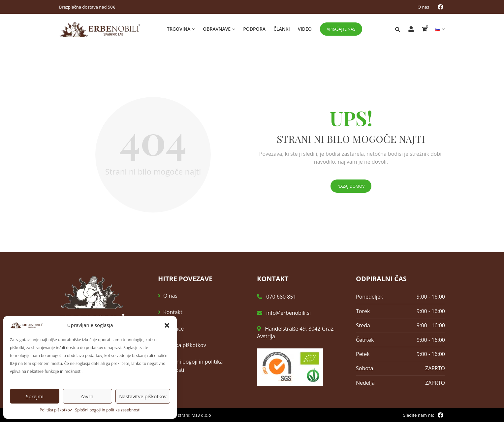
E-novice (173, 329)
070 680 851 (277, 297)
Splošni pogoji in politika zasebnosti (108, 410)
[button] (167, 325)
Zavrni (87, 396)
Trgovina (179, 29)
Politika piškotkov (56, 410)
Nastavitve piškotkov (143, 396)
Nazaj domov (351, 187)
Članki (282, 29)
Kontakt (173, 312)
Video (305, 29)
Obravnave (217, 29)
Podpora (254, 29)
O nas (423, 7)
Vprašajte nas (341, 29)
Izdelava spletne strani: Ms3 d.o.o (178, 415)
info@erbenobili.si (284, 313)
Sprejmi (34, 396)
